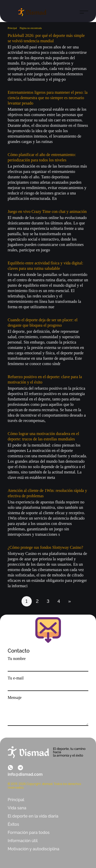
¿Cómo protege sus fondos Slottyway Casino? (45, 547)
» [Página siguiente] (70, 601)
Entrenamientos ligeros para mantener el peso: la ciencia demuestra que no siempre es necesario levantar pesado (48, 98)
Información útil (23, 841)
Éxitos (13, 824)
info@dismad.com (25, 774)
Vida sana (17, 808)
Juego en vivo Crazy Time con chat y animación (47, 211)
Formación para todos (29, 833)
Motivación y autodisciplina (34, 849)
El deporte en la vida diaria (33, 816)
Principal (16, 800)
